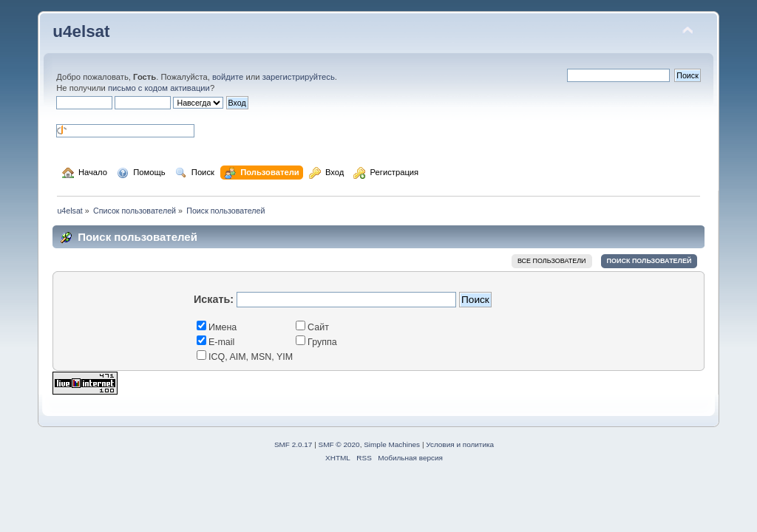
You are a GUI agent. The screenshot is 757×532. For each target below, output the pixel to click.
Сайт (312, 327)
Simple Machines (392, 444)
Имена (217, 327)
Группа (316, 342)
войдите (228, 77)
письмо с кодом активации (159, 88)
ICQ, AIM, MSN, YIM (245, 357)
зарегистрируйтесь (299, 77)
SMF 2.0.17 (293, 444)
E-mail (215, 342)
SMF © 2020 (339, 444)
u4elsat (81, 31)
